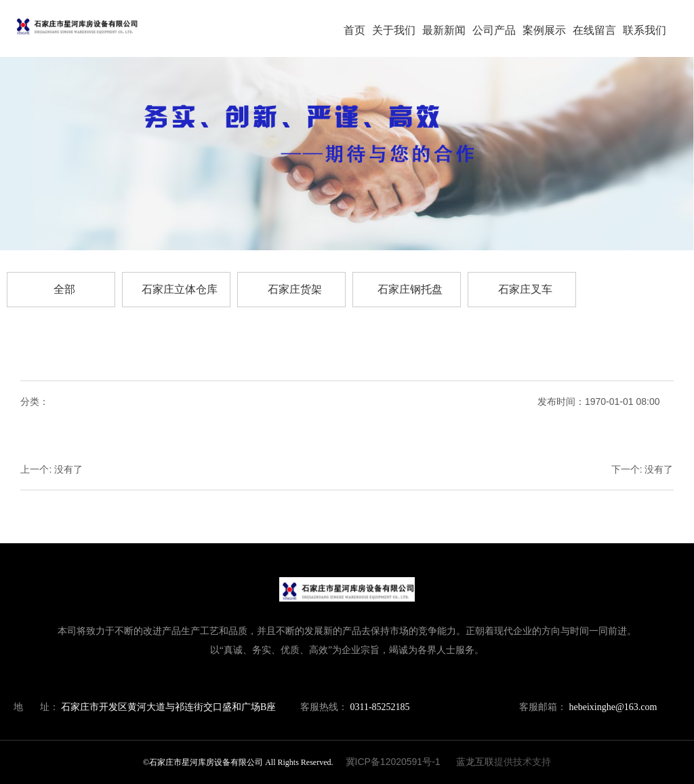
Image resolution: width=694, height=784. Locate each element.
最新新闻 (444, 30)
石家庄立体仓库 (180, 289)
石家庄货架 (295, 289)
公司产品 (494, 30)
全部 (64, 289)
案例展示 (544, 30)
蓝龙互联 (475, 762)
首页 (354, 30)
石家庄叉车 (525, 289)
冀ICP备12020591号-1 (393, 762)
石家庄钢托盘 (410, 289)
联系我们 (645, 30)
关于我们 (394, 30)
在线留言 (594, 30)
